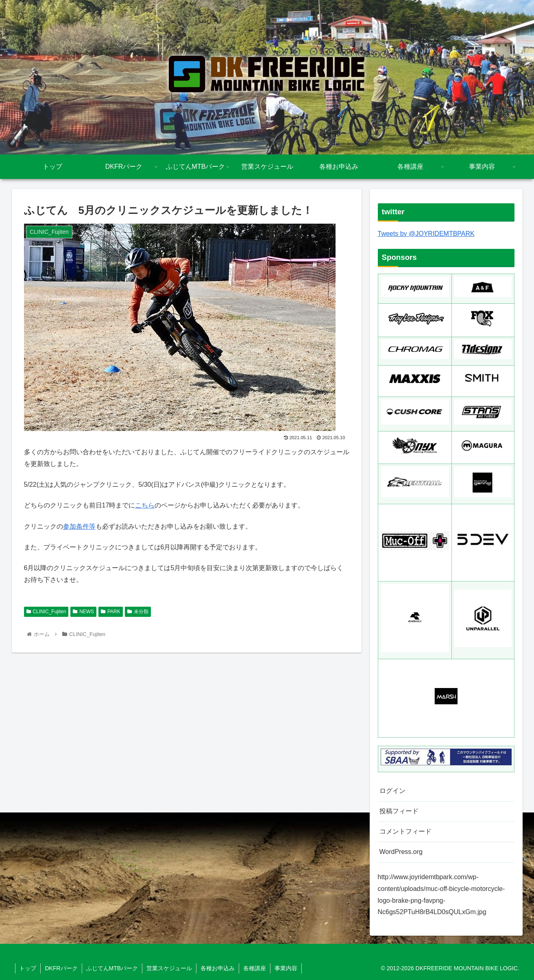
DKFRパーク (61, 968)
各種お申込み (218, 968)
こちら (145, 505)
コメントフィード (405, 831)
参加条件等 (79, 526)
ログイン (392, 791)
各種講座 (255, 968)
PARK (111, 612)
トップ (28, 968)
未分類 (138, 612)
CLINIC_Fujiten (46, 612)
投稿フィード (399, 811)
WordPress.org (401, 852)
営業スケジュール (169, 968)
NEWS (83, 612)
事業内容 (286, 968)
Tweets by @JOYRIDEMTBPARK (426, 234)
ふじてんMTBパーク (112, 968)
